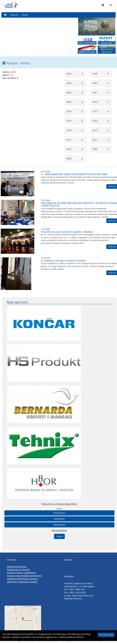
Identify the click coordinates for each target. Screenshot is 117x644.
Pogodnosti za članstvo (18, 569)
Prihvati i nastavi (106, 635)
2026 (69, 74)
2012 (69, 140)
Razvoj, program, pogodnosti (21, 573)
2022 (69, 92)
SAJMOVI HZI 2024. (87, 52)
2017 (95, 111)
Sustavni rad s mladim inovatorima (24, 576)
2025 (95, 74)
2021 (95, 92)
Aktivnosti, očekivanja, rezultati (22, 582)
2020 (69, 102)
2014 (69, 130)
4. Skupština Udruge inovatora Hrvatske (63, 261)
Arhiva (25, 15)
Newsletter (59, 519)
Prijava (59, 536)
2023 (95, 83)
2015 (95, 121)
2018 (69, 111)
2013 (95, 130)
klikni (59, 509)
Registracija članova (17, 566)
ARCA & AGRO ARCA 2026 (107, 51)
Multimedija (59, 525)
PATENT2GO (107, 43)
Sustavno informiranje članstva (22, 579)
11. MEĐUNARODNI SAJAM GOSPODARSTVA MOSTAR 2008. (74, 174)
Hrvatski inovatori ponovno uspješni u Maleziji (67, 232)
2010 (69, 149)
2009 (95, 149)
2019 (95, 102)
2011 (95, 140)
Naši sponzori (17, 302)
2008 (69, 159)
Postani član (59, 513)
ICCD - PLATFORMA (87, 43)
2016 (69, 121)
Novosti (14, 15)
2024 (69, 83)
